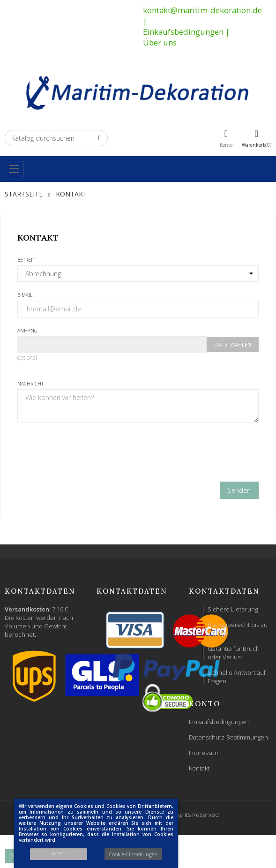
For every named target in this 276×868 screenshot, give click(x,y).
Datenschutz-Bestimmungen (228, 737)
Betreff (26, 260)
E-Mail (25, 295)
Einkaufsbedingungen (183, 32)
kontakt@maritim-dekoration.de (202, 10)
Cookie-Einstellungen (133, 854)
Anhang (27, 331)
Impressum (204, 753)
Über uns (160, 42)
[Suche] (56, 138)
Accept (59, 853)
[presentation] (138, 456)
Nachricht (30, 384)
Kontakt (199, 768)
